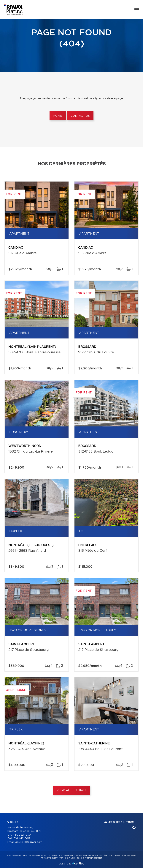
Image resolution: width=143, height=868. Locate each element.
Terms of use (67, 858)
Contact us (80, 116)
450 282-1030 (22, 835)
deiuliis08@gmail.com (29, 842)
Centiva (78, 863)
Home (58, 116)
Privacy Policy (49, 858)
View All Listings (71, 790)
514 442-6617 (22, 838)
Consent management (89, 858)
